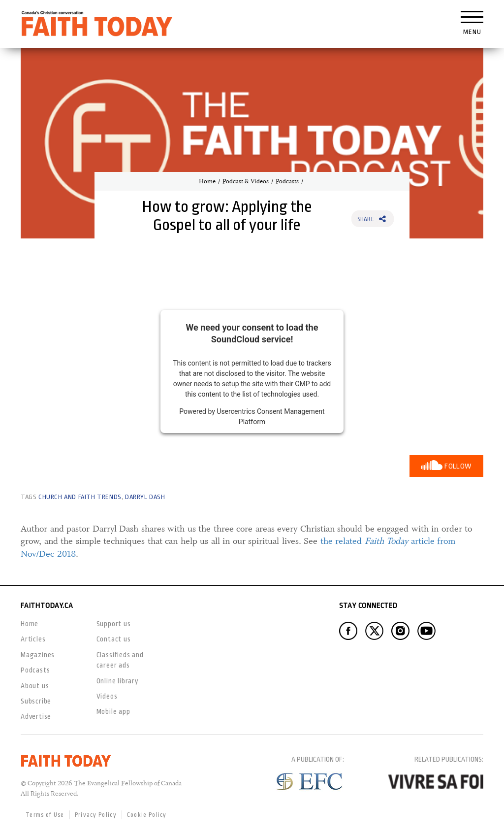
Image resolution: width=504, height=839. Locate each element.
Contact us (114, 639)
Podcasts (287, 181)
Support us (114, 624)
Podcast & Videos (246, 181)
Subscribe (36, 701)
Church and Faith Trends (80, 497)
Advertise (36, 716)
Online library (118, 681)
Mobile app (113, 711)
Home (207, 181)
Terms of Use (45, 815)
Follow (458, 466)
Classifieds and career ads (120, 660)
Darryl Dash (145, 497)
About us (35, 686)
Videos (107, 696)
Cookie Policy (147, 815)
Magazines (38, 655)
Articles (33, 639)
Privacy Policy (96, 815)
